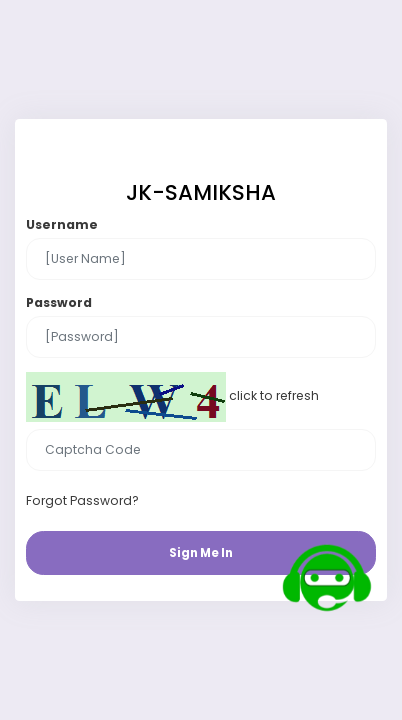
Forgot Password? (82, 500)
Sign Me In (201, 553)
